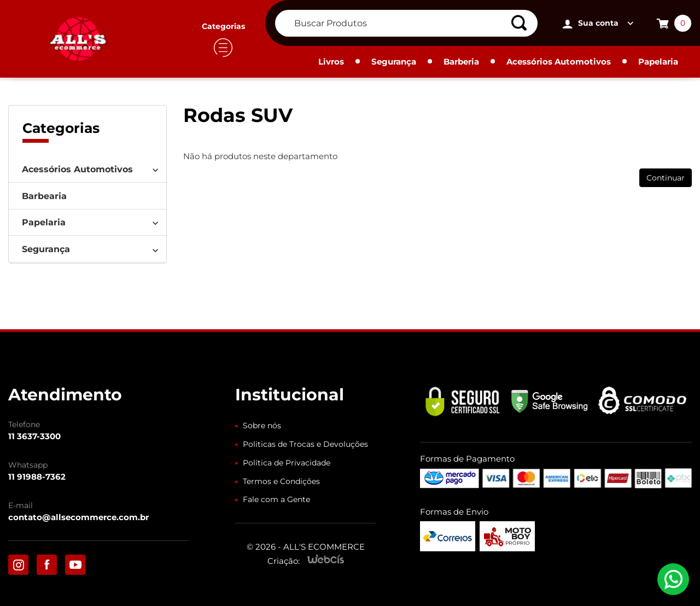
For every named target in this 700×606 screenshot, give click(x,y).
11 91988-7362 (37, 477)
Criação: (284, 561)
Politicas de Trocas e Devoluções (305, 444)
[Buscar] (523, 23)
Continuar (666, 178)
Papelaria (658, 62)
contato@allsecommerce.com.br (78, 517)
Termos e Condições (281, 481)
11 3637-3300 (34, 436)
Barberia (461, 62)
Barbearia (44, 196)
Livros (331, 62)
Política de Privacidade (287, 463)
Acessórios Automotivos (559, 62)
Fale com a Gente (276, 499)
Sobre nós (262, 426)
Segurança (394, 62)
